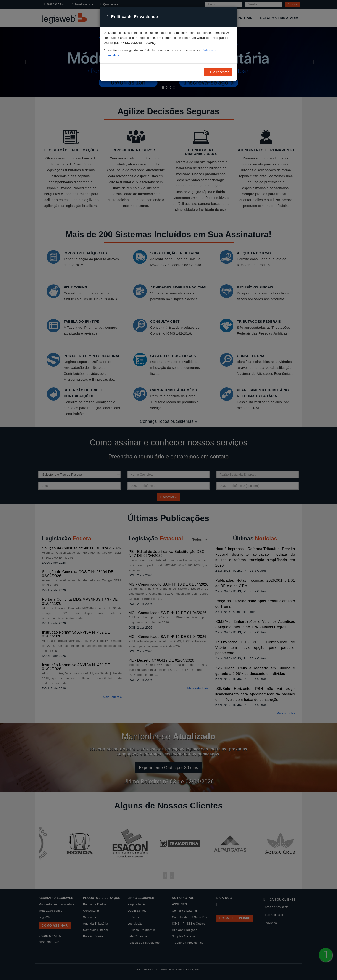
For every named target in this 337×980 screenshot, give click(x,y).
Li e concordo (218, 72)
